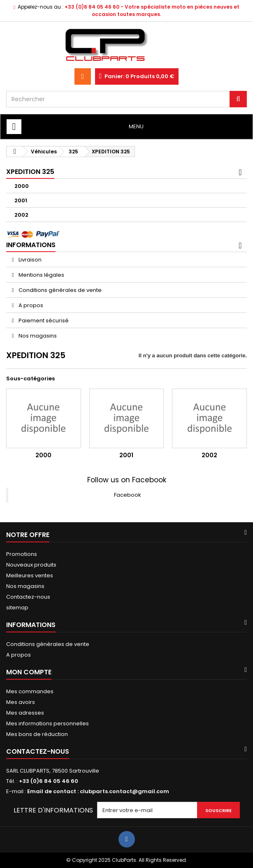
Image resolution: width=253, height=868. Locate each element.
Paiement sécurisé (43, 321)
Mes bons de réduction (37, 734)
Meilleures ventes (30, 575)
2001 (21, 200)
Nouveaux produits (31, 565)
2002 (21, 215)
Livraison (29, 260)
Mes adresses (25, 713)
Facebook (128, 495)
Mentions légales (41, 275)
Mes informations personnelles (48, 723)
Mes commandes (30, 691)
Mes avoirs (21, 702)
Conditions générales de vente (59, 290)
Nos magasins (37, 336)
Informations (31, 245)
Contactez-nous (28, 597)
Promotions (22, 554)
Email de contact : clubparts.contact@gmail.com (98, 791)
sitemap (17, 608)
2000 (22, 186)
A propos (30, 305)
